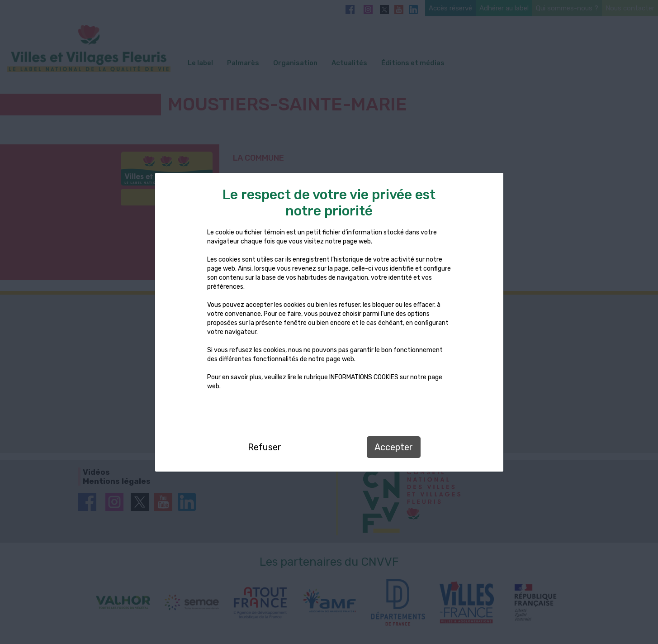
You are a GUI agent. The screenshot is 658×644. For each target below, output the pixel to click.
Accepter (394, 447)
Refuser (265, 447)
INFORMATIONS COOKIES (364, 377)
